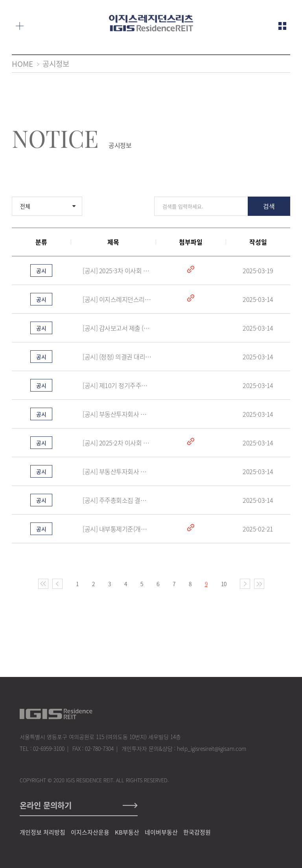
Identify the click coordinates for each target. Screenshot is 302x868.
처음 (43, 585)
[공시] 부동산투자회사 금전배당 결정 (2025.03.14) (117, 473)
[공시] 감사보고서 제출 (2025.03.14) (117, 329)
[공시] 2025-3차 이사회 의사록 (117, 272)
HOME (22, 64)
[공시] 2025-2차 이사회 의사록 (117, 444)
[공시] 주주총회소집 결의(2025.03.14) (117, 501)
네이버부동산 (161, 832)
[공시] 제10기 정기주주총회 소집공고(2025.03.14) (117, 386)
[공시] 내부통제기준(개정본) (117, 530)
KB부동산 (127, 832)
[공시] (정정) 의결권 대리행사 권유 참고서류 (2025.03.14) (117, 358)
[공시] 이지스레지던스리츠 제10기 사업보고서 (117, 300)
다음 (245, 585)
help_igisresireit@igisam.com (212, 748)
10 (224, 585)
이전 (57, 585)
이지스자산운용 (90, 832)
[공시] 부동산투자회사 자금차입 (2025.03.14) (117, 415)
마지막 (259, 585)
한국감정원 (197, 832)
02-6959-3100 (49, 748)
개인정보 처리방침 (42, 832)
